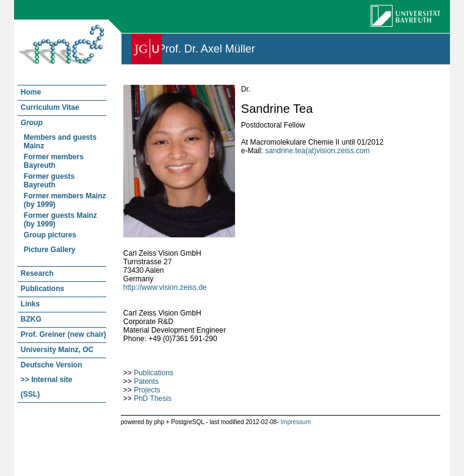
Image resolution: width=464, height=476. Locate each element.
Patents (146, 381)
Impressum (296, 422)
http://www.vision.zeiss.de (165, 287)
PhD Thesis (153, 398)
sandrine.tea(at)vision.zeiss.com (317, 151)
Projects (147, 390)
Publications (154, 373)
